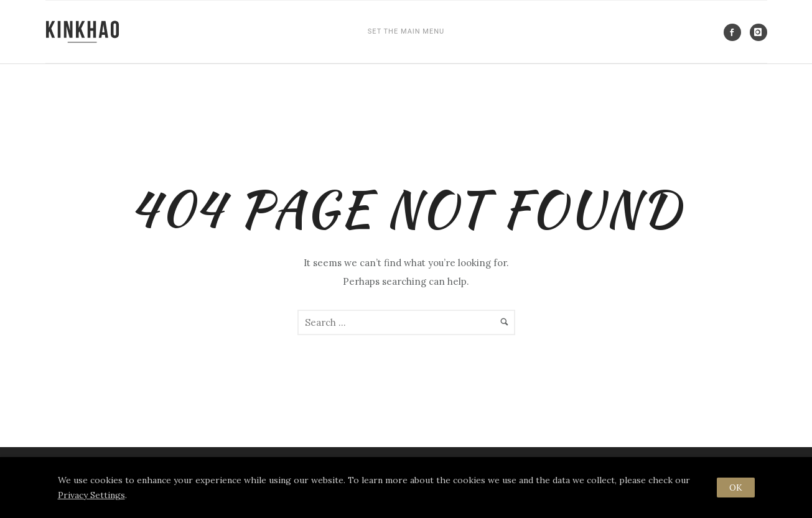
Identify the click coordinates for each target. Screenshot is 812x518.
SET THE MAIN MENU (406, 31)
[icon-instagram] (758, 32)
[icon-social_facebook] (735, 32)
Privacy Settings (91, 495)
